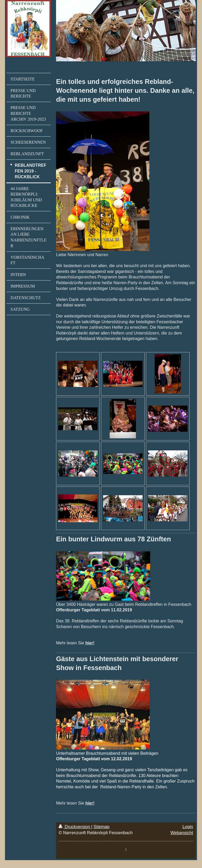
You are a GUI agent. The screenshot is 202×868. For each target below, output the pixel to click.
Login (188, 827)
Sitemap (102, 827)
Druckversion (75, 827)
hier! (90, 643)
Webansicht (182, 833)
